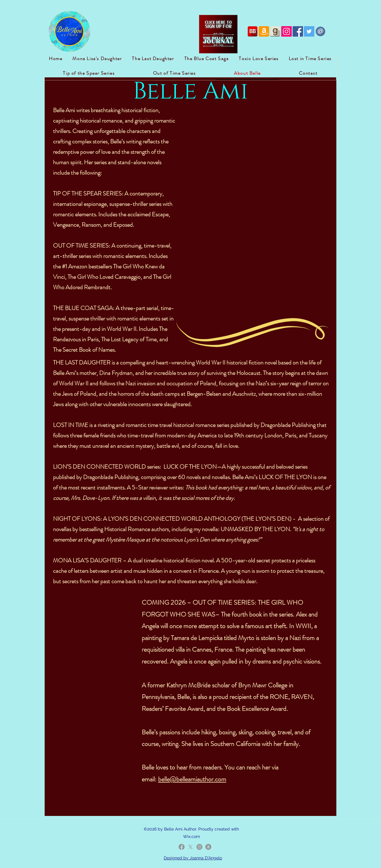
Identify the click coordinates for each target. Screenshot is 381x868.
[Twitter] (190, 847)
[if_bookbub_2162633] (253, 31)
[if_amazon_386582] (264, 31)
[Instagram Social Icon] (286, 31)
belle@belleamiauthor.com (192, 779)
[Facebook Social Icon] (298, 31)
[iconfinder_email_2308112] (320, 31)
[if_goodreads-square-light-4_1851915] (275, 31)
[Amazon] (208, 847)
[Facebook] (182, 847)
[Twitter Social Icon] (309, 31)
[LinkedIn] (199, 847)
